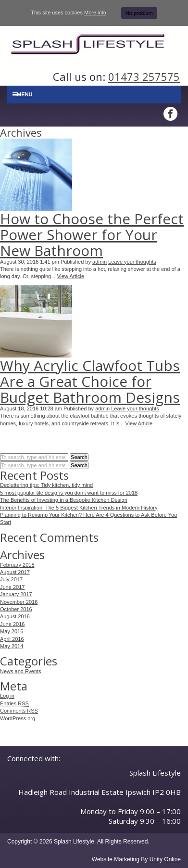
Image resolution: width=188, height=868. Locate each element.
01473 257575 (144, 77)
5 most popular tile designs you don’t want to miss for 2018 (69, 493)
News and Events (21, 671)
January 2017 (16, 594)
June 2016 (12, 624)
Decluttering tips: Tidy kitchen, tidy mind (46, 485)
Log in (7, 696)
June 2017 (12, 587)
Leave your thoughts (132, 262)
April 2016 (12, 639)
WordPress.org (18, 718)
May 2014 (12, 646)
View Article (70, 276)
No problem (139, 13)
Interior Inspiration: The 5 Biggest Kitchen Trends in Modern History (79, 508)
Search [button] (79, 457)
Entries (14, 704)
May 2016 (12, 631)
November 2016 (19, 602)
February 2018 (17, 565)
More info (95, 13)
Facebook (171, 114)
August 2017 (15, 572)
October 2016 (16, 609)
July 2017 (11, 579)
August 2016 (15, 616)
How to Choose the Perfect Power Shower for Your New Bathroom (92, 235)
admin (100, 262)
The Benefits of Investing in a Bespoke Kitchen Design (64, 500)
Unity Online (165, 859)
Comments (19, 711)
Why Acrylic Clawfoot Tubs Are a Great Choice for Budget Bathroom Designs (90, 381)
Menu (22, 94)
